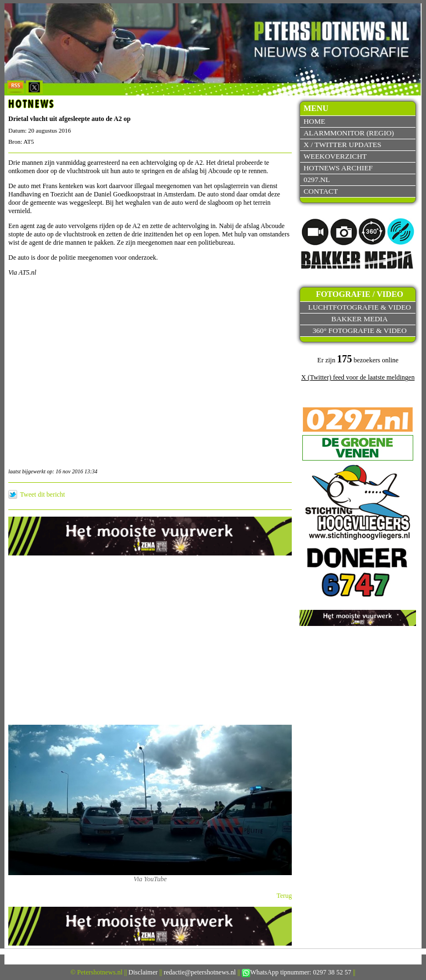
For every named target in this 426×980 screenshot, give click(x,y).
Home (314, 121)
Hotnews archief (338, 168)
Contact (321, 191)
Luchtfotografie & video (360, 307)
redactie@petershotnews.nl (200, 972)
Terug (285, 896)
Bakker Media (359, 319)
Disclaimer (143, 972)
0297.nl (317, 180)
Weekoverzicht (335, 156)
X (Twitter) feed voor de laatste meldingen (358, 377)
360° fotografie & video (359, 330)
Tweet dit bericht (42, 494)
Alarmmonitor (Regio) (349, 133)
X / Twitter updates (342, 145)
